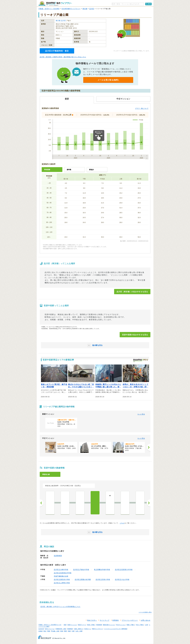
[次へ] (149, 447)
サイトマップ (105, 620)
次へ (149, 503)
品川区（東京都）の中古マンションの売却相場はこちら (60, 607)
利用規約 (116, 620)
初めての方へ (92, 620)
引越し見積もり (79, 629)
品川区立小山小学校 (122, 579)
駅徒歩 (91, 170)
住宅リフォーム (50, 629)
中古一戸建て (140, 625)
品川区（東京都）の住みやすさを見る (132, 292)
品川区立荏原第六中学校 (124, 570)
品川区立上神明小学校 (62, 583)
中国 (73, 631)
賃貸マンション (72, 625)
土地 (146, 625)
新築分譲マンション (109, 625)
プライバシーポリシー (130, 620)
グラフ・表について (142, 108)
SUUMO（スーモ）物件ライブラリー (55, 3)
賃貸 (65, 625)
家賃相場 (99, 625)
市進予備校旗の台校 (61, 576)
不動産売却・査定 (61, 629)
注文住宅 (41, 629)
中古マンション (121, 625)
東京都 (85, 9)
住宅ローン (88, 629)
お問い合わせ (146, 620)
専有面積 (47, 170)
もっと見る (141, 414)
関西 (65, 631)
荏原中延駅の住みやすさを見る (135, 335)
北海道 (41, 631)
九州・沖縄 (79, 631)
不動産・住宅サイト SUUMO (49, 9)
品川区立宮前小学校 (103, 579)
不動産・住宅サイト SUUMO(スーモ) (50, 625)
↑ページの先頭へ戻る (145, 612)
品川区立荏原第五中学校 (63, 573)
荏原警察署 (58, 556)
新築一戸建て (131, 625)
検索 (149, 4)
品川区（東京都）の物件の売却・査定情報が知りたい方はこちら (63, 57)
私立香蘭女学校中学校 (102, 570)
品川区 (92, 9)
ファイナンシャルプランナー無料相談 (116, 629)
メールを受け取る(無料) (108, 80)
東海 (62, 631)
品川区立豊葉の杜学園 (83, 579)
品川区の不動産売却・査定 (57, 51)
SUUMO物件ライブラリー (71, 9)
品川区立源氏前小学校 (62, 579)
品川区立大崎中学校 (61, 570)
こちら (122, 523)
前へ (42, 503)
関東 (49, 631)
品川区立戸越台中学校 (81, 570)
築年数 (69, 170)
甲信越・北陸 (55, 631)
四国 (69, 631)
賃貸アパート (82, 625)
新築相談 (70, 629)
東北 (45, 631)
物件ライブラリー (98, 629)
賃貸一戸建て (91, 625)
